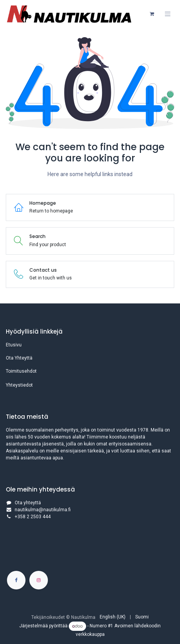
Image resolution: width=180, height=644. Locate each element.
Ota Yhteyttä (19, 358)
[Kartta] (90, 548)
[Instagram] (39, 580)
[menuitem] (113, 617)
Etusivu (14, 345)
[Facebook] (16, 580)
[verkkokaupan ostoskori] (152, 14)
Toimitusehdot (21, 371)
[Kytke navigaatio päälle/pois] (168, 14)
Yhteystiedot (19, 385)
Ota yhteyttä (28, 503)
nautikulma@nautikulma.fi (43, 510)
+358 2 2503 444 (33, 517)
